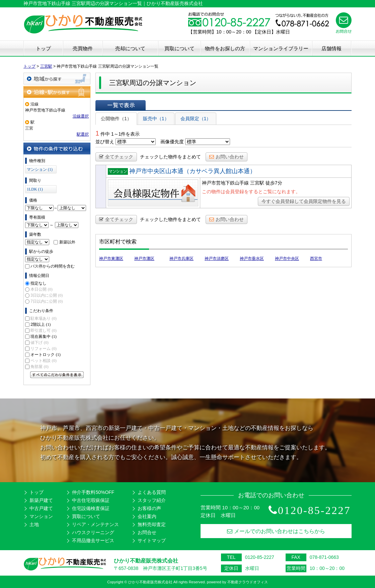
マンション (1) (40, 169)
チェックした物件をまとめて (170, 157)
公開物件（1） (116, 119)
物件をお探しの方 (225, 48)
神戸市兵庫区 (181, 259)
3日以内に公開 (47, 295)
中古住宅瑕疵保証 (91, 500)
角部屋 (39, 367)
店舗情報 (331, 48)
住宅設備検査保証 (91, 508)
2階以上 (41, 324)
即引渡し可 (43, 330)
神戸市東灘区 (111, 259)
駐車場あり (43, 318)
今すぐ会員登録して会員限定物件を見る (304, 201)
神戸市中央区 (287, 259)
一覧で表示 (121, 105)
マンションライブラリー (281, 48)
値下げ (39, 343)
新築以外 (67, 242)
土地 (34, 524)
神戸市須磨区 (217, 259)
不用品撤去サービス (93, 540)
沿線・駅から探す (57, 92)
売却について (130, 48)
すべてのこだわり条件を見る (57, 375)
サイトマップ (152, 540)
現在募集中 (43, 337)
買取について (179, 48)
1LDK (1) (35, 189)
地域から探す (57, 79)
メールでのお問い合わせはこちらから (276, 531)
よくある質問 (152, 492)
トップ (43, 48)
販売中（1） (156, 119)
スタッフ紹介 (152, 500)
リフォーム (43, 349)
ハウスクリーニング (93, 532)
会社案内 (147, 516)
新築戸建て (41, 500)
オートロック (45, 355)
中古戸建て (41, 508)
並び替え (105, 142)
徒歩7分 (274, 183)
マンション (41, 516)
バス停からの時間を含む (53, 266)
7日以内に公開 (47, 301)
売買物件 (83, 48)
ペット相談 (43, 361)
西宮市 (316, 259)
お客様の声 (149, 508)
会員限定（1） (196, 119)
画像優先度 (172, 142)
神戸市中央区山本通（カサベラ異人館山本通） (193, 171)
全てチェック (116, 157)
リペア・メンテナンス (95, 524)
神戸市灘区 (144, 259)
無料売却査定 (152, 524)
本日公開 (41, 289)
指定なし (39, 283)
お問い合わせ (227, 157)
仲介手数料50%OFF (93, 492)
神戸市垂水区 (252, 259)
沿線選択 (81, 116)
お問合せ (147, 532)
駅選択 (83, 134)
